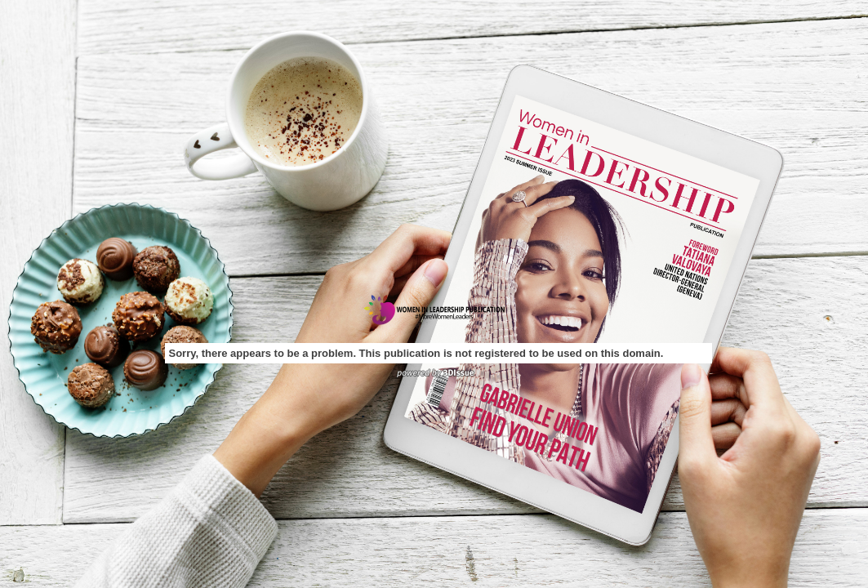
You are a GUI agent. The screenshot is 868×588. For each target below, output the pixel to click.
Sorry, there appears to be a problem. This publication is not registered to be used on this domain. (416, 353)
